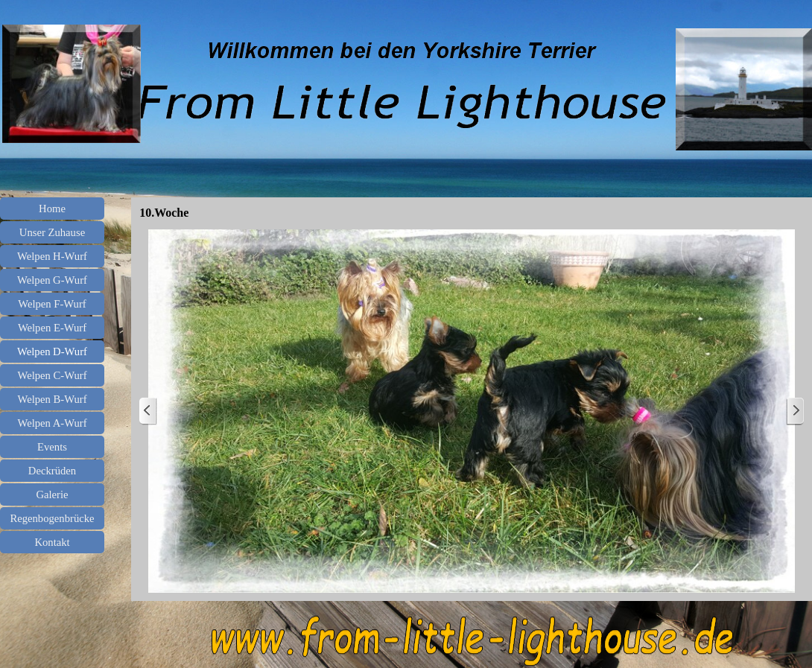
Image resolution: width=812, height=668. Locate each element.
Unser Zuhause (52, 232)
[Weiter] (795, 411)
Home (52, 209)
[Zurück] (148, 411)
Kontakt (52, 542)
